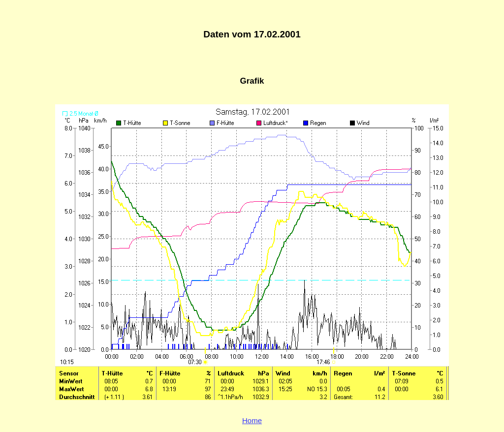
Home (252, 420)
